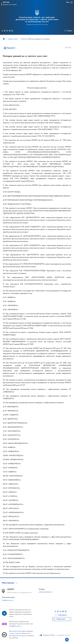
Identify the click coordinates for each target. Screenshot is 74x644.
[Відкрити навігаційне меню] (72, 2)
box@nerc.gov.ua (8, 600)
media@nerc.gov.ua (15, 626)
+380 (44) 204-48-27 (45, 592)
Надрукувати (11, 48)
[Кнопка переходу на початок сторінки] (67, 640)
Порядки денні (13, 39)
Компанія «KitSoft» (49, 635)
